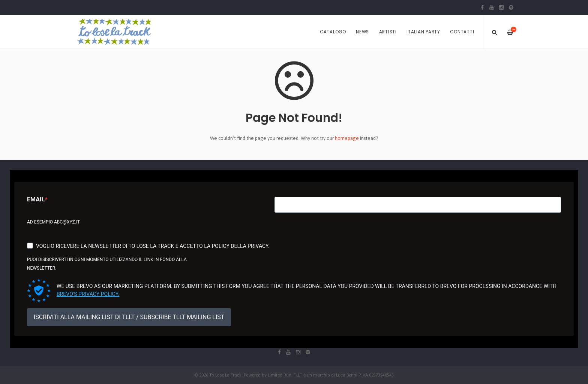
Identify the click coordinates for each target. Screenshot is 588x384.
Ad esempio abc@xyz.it (53, 222)
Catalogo (333, 32)
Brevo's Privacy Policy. (88, 294)
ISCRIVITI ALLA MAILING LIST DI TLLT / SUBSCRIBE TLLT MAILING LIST (129, 317)
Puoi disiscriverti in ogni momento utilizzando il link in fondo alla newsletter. (107, 264)
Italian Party (423, 32)
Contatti (462, 32)
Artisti (388, 32)
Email (36, 199)
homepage (347, 138)
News (362, 32)
